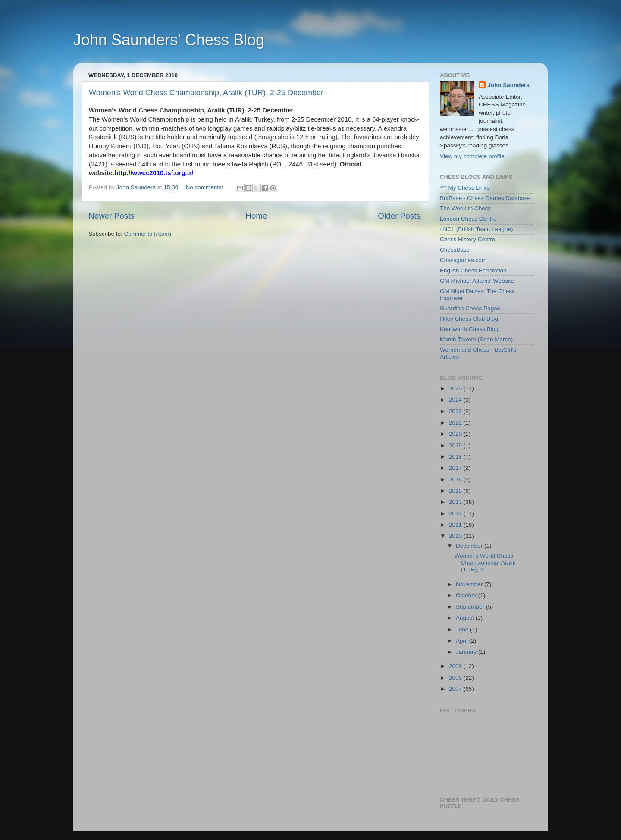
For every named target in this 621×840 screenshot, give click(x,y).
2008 (456, 678)
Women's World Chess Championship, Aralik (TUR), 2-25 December (206, 93)
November (470, 584)
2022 (456, 423)
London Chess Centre (468, 219)
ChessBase (455, 250)
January (467, 652)
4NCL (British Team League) (477, 229)
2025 (456, 389)
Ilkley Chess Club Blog (469, 319)
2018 (456, 457)
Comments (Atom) (148, 234)
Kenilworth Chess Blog (469, 329)
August (466, 618)
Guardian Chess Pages (470, 308)
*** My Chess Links (465, 188)
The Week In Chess (465, 208)
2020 (456, 434)
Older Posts (399, 216)
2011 (456, 525)
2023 (456, 411)
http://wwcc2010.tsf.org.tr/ (154, 173)
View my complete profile (472, 156)
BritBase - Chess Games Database (485, 198)
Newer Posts (111, 216)
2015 (456, 491)
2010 (456, 536)
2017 (456, 468)
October (467, 595)
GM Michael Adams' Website (477, 281)
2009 (456, 666)
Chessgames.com (463, 260)
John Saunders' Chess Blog (169, 40)
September (471, 607)
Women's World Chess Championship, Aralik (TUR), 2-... (485, 563)
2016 (456, 479)
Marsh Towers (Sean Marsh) (476, 339)
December (470, 546)
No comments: (205, 187)
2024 (456, 400)
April (463, 641)
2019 (456, 445)
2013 (456, 502)
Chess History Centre (467, 239)
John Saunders (508, 85)
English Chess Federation (473, 270)
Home (256, 216)
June (463, 629)
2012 (456, 514)
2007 (456, 689)
